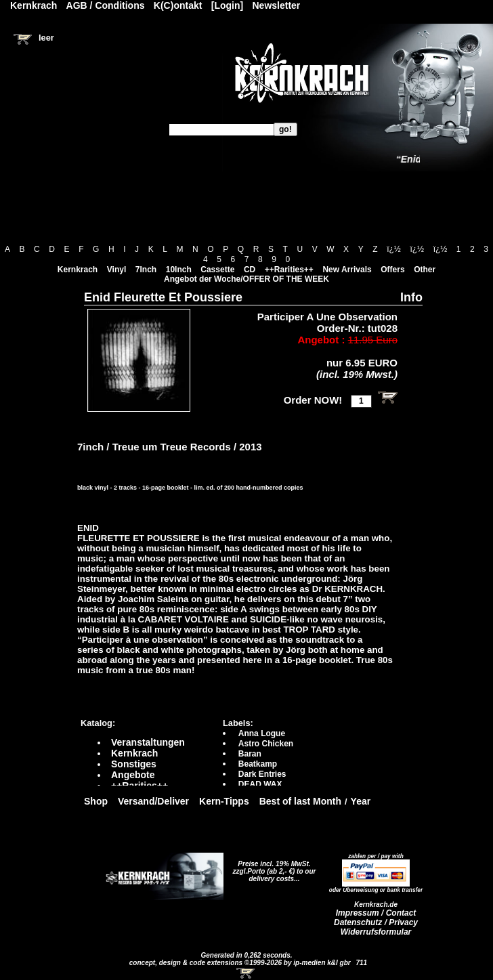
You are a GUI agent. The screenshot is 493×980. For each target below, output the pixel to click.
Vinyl (116, 270)
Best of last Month (300, 801)
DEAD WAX (260, 784)
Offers (392, 270)
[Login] (227, 5)
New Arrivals (347, 270)
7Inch (146, 270)
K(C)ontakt (178, 5)
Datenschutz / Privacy (376, 922)
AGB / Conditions (106, 5)
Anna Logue (262, 733)
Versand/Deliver (153, 801)
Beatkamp (258, 764)
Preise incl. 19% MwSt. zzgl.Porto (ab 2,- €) (272, 868)
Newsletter (277, 5)
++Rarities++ (289, 270)
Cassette (217, 270)
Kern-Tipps (224, 801)
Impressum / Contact (376, 913)
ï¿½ (394, 249)
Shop (96, 801)
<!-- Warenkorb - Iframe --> (246, 973)
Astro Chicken (266, 744)
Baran (250, 754)
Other (425, 270)
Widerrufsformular (376, 932)
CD (250, 270)
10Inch (179, 270)
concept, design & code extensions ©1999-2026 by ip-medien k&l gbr (241, 963)
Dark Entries (262, 774)
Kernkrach (78, 270)
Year (361, 801)
